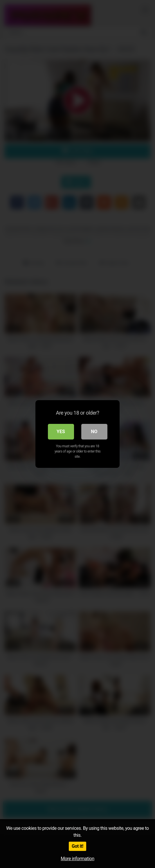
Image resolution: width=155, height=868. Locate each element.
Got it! (77, 846)
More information (77, 859)
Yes (61, 432)
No (94, 432)
